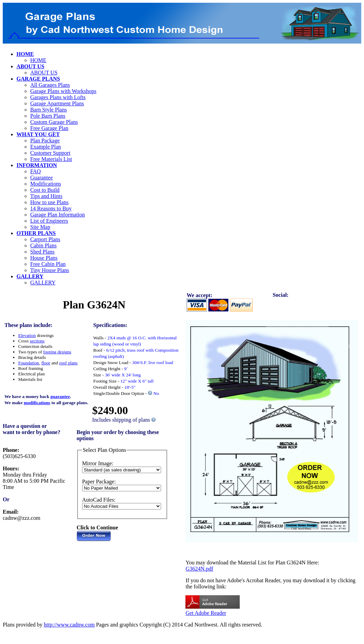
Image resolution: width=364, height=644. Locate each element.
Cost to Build (45, 190)
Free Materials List (51, 159)
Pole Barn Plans (48, 116)
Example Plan (45, 147)
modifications (37, 403)
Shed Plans (42, 252)
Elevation (27, 335)
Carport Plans (45, 239)
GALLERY (43, 283)
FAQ (36, 171)
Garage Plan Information (58, 215)
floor (46, 363)
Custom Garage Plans (54, 122)
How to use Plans (49, 202)
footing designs (57, 352)
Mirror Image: (98, 463)
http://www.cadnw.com (69, 625)
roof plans (68, 363)
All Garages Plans (50, 85)
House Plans (44, 258)
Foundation (29, 363)
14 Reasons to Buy (51, 208)
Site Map (40, 227)
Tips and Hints (46, 196)
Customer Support (50, 153)
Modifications (46, 184)
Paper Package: (99, 482)
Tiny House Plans (50, 270)
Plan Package (45, 140)
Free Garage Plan (49, 128)
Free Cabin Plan (48, 264)
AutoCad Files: (99, 500)
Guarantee (42, 178)
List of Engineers (49, 221)
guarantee (60, 396)
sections (37, 341)
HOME (38, 60)
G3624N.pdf (199, 569)
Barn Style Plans (49, 110)
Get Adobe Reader (206, 613)
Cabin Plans (43, 245)
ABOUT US (44, 73)
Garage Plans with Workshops (63, 91)
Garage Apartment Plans (57, 103)
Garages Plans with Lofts (58, 97)
